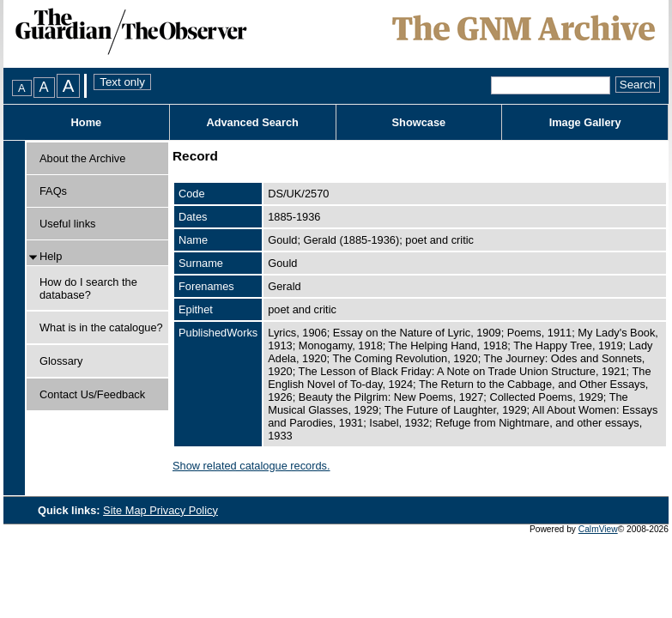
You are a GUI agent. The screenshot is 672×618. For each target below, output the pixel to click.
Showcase (419, 122)
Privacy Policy (184, 510)
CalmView (598, 529)
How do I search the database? (88, 288)
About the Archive (82, 158)
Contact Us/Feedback (92, 394)
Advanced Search (252, 122)
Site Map (126, 510)
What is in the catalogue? (101, 327)
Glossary (61, 361)
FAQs (53, 191)
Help (51, 256)
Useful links (67, 224)
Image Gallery (585, 122)
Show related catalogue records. (251, 466)
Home (87, 122)
